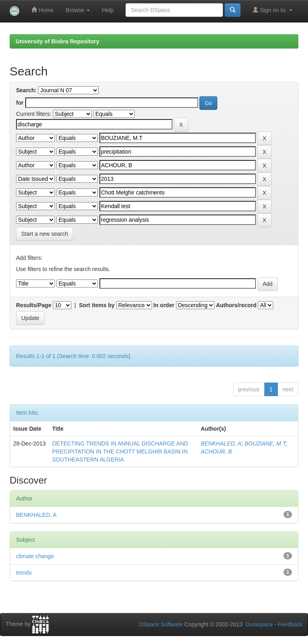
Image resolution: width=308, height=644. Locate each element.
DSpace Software (161, 624)
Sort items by (97, 305)
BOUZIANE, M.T (265, 444)
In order (164, 305)
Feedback (290, 624)
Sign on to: (273, 10)
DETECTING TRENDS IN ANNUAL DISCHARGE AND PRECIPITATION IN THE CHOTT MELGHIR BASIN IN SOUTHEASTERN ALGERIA (120, 452)
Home (42, 10)
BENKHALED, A (221, 444)
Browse (78, 10)
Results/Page (34, 305)
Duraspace (259, 624)
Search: (26, 90)
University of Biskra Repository (58, 41)
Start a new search (45, 234)
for (20, 103)
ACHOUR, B (216, 452)
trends (24, 573)
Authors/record (236, 305)
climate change (35, 556)
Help (108, 10)
